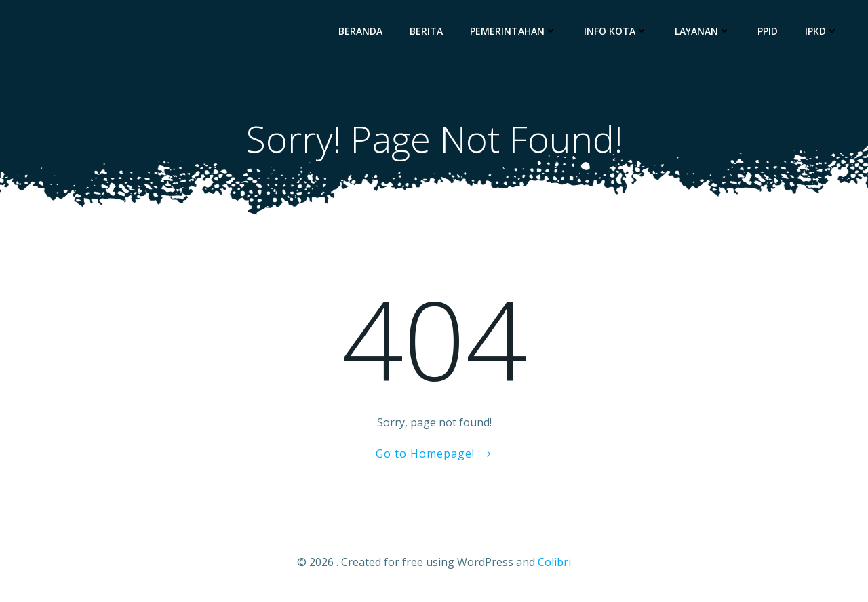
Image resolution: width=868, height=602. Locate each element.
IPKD (822, 31)
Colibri (554, 562)
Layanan (703, 31)
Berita (426, 31)
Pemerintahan (513, 31)
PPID (768, 31)
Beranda (360, 31)
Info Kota (616, 31)
